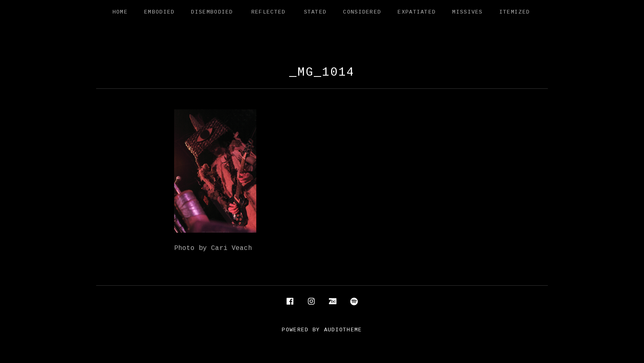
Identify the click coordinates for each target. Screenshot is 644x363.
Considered (362, 12)
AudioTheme (343, 330)
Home (120, 12)
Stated (315, 12)
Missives (467, 12)
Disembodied (212, 12)
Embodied (159, 12)
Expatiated (417, 12)
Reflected (269, 12)
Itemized (515, 12)
